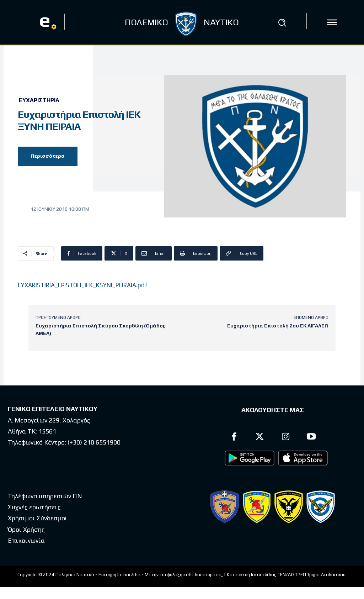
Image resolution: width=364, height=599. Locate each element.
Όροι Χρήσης (26, 529)
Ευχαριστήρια (39, 100)
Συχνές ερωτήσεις (34, 507)
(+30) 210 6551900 (94, 442)
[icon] (332, 22)
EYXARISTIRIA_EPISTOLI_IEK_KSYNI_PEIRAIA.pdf (82, 285)
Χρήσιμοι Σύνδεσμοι (38, 518)
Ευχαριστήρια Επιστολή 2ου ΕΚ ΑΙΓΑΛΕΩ (278, 326)
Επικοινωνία (26, 540)
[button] (282, 22)
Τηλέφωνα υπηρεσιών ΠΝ (45, 496)
